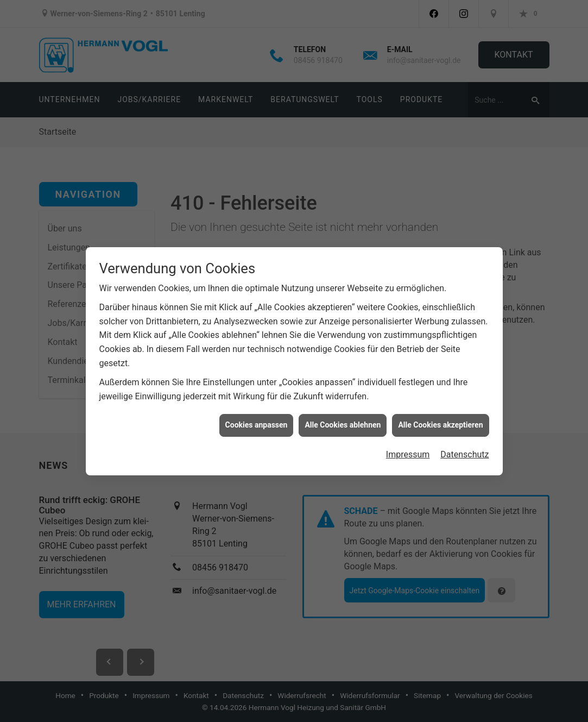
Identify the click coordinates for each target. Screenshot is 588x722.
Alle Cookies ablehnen (343, 419)
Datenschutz (464, 448)
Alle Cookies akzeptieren (440, 419)
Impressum (408, 448)
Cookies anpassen (257, 419)
